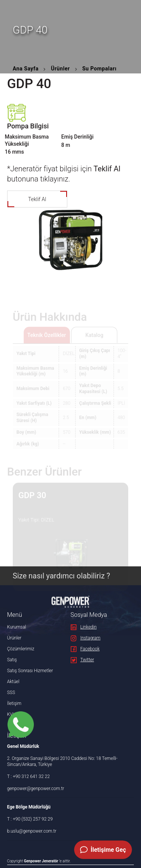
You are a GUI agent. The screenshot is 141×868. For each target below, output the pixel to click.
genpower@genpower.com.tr (36, 789)
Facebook (85, 649)
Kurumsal (17, 627)
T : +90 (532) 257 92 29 (30, 819)
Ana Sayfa (26, 69)
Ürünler (60, 69)
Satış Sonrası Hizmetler (30, 671)
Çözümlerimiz (21, 649)
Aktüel (13, 682)
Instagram (86, 638)
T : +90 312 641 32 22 (29, 776)
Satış (12, 660)
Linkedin (84, 627)
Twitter (83, 660)
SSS (11, 693)
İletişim (14, 703)
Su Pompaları (99, 69)
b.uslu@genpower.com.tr (32, 831)
